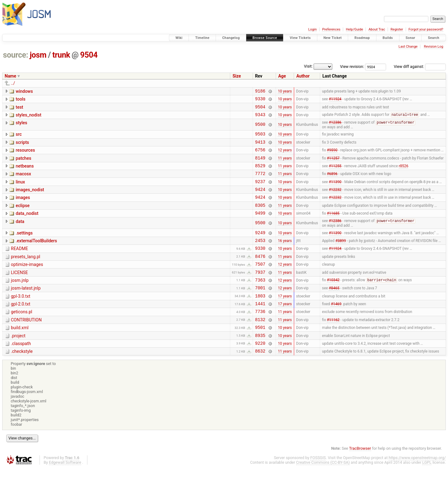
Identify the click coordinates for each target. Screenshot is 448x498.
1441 (260, 327)
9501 (260, 354)
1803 (260, 319)
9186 (260, 92)
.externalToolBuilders (36, 256)
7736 (260, 336)
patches (23, 165)
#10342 (333, 301)
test (19, 109)
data (20, 236)
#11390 (335, 192)
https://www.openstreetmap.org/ (417, 487)
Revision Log (433, 47)
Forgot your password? (426, 29)
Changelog (231, 38)
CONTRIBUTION (26, 345)
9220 (260, 372)
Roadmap (362, 38)
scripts (22, 147)
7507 (260, 283)
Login (313, 29)
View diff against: (420, 66)
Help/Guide (355, 29)
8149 (260, 166)
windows (24, 91)
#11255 (335, 174)
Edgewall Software (65, 492)
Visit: (308, 66)
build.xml (20, 353)
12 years (285, 157)
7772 (260, 183)
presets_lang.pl (26, 274)
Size (237, 76)
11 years (285, 165)
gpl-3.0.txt (21, 318)
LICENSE (19, 292)
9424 (260, 201)
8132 (260, 345)
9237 (260, 192)
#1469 (336, 328)
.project (18, 363)
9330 (260, 100)
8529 (260, 174)
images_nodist (30, 200)
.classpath (21, 371)
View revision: (352, 66)
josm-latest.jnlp (26, 309)
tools (20, 100)
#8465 (334, 310)
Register (397, 29)
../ (13, 83)
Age (282, 76)
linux (20, 192)
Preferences (331, 29)
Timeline (202, 38)
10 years (285, 92)
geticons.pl (22, 336)
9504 (89, 55)
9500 (260, 128)
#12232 (335, 201)
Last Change (408, 47)
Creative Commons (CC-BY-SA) (323, 492)
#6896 (332, 183)
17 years (285, 319)
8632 (260, 380)
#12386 (335, 127)
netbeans (25, 174)
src (19, 138)
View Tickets (300, 38)
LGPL (427, 492)
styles (21, 126)
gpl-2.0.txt (21, 327)
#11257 (333, 165)
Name (10, 76)
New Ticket (333, 38)
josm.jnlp (20, 301)
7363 (260, 301)
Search (434, 38)
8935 (260, 363)
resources (25, 156)
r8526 (404, 174)
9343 (260, 118)
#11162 (333, 345)
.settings (24, 248)
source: (16, 55)
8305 (260, 218)
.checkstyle (22, 380)
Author (303, 76)
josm (38, 55)
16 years (285, 257)
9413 (260, 148)
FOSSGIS (318, 487)
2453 (260, 257)
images (23, 209)
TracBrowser (360, 478)
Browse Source (265, 38)
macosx (23, 183)
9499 (260, 227)
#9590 (332, 157)
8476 (260, 275)
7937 (260, 292)
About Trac (377, 29)
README (19, 265)
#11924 (335, 101)
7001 (260, 310)
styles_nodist (28, 118)
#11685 (333, 227)
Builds (388, 38)
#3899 (341, 257)
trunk (61, 55)
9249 (260, 248)
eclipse (23, 218)
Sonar (411, 38)
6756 (260, 157)
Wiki (179, 38)
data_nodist (27, 227)
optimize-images (27, 283)
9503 (260, 139)
